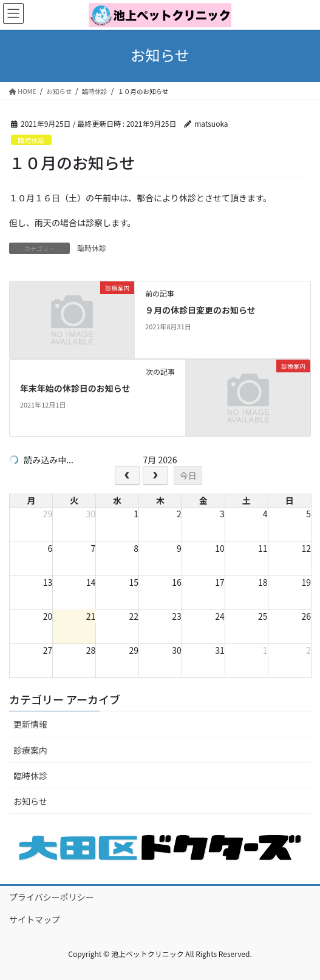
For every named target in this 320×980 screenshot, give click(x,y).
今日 (188, 475)
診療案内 (30, 750)
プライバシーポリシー (52, 897)
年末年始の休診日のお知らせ (75, 388)
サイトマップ (35, 919)
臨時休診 (31, 140)
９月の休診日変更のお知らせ (200, 310)
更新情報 (30, 724)
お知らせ (30, 801)
